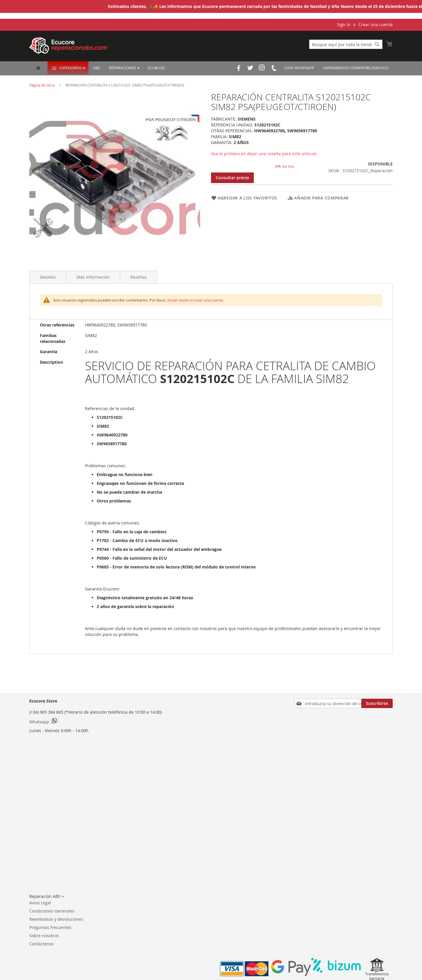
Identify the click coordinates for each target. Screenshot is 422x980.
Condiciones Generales (52, 911)
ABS (97, 68)
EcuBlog (156, 68)
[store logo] (69, 46)
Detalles (48, 277)
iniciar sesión (178, 300)
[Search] (377, 44)
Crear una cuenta (376, 24)
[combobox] (346, 44)
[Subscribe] (377, 703)
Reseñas (139, 277)
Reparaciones (123, 68)
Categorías (71, 68)
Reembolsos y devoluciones (56, 919)
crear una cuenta (208, 300)
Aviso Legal (40, 903)
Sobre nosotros (44, 936)
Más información (93, 277)
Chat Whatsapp (299, 68)
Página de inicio (42, 85)
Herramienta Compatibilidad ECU (356, 68)
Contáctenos (41, 944)
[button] (47, 897)
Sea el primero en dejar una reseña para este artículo (264, 154)
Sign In (344, 24)
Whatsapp (44, 721)
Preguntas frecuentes (50, 927)
